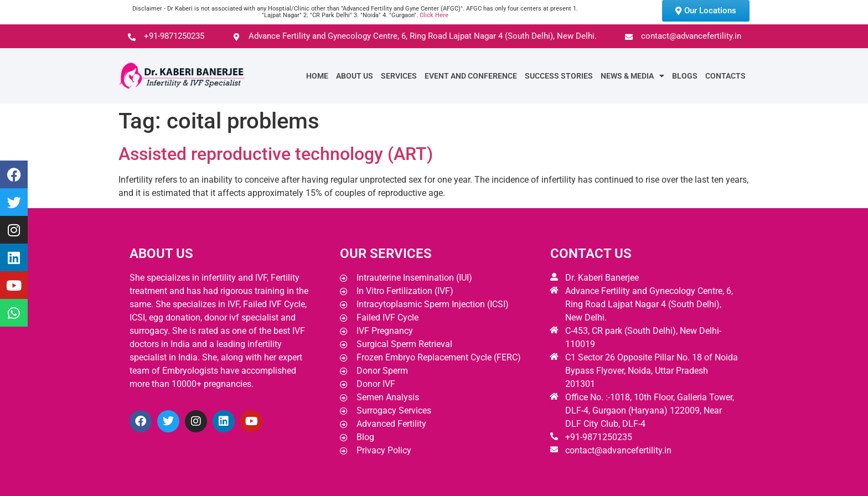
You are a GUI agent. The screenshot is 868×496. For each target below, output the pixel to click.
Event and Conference (471, 76)
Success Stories (559, 76)
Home (317, 76)
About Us (355, 76)
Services (399, 76)
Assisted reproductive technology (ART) (276, 154)
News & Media (632, 76)
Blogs (685, 76)
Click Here (434, 15)
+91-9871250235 (599, 437)
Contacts (725, 76)
